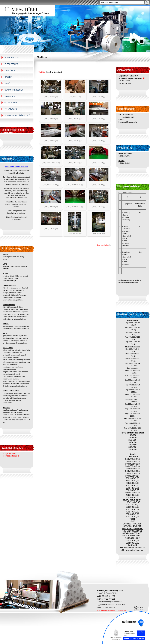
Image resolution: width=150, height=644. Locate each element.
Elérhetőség (11, 64)
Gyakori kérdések (14, 90)
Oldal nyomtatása (104, 245)
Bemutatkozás (12, 58)
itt (144, 78)
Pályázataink (11, 109)
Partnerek (10, 96)
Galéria (8, 77)
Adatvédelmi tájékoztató (17, 116)
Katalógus (10, 71)
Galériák (41, 72)
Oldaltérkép (11, 103)
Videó (7, 83)
